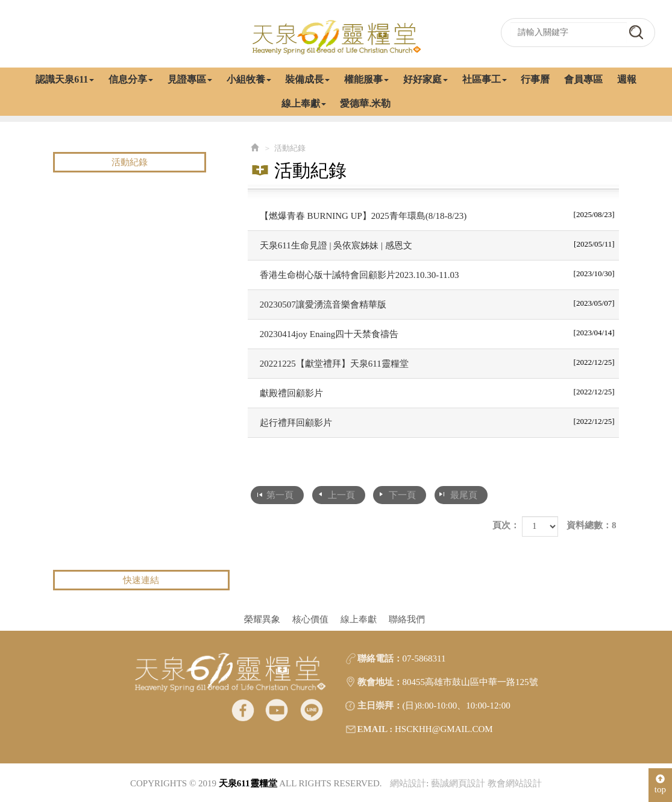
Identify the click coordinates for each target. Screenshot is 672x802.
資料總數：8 (592, 525)
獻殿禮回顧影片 (437, 392)
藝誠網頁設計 (458, 783)
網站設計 (408, 783)
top (660, 784)
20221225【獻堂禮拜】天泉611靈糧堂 (437, 362)
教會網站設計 (515, 783)
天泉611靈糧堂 (336, 36)
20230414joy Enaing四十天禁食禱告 (437, 333)
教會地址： (380, 682)
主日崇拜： (380, 706)
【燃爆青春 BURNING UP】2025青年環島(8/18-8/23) (437, 215)
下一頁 (402, 495)
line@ (311, 709)
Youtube (277, 709)
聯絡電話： (380, 658)
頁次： (506, 525)
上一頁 (341, 495)
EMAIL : (375, 729)
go (636, 32)
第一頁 (280, 495)
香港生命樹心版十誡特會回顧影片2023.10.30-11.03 (437, 274)
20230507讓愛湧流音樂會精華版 (437, 303)
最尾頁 (464, 495)
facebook (243, 709)
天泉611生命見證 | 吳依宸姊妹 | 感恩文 (437, 244)
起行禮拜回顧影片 (437, 422)
